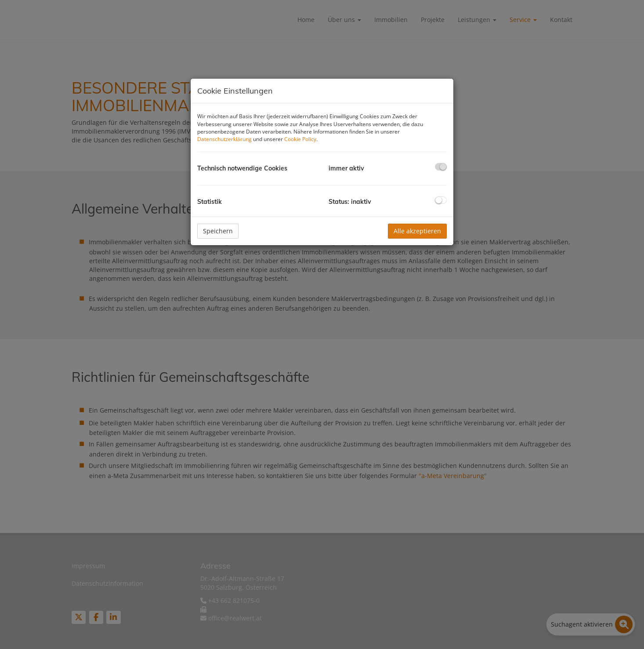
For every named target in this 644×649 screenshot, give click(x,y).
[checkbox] (441, 167)
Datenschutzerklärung (224, 139)
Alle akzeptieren (417, 231)
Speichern (218, 231)
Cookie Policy (300, 139)
